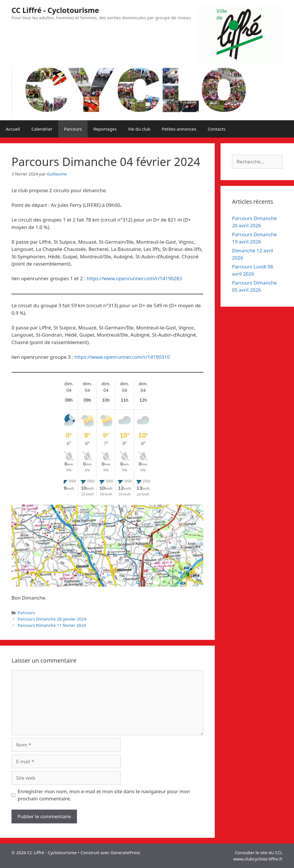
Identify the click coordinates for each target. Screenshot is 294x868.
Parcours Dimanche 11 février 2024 (52, 625)
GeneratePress (125, 852)
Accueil (13, 129)
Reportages (105, 129)
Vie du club (139, 129)
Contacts (216, 129)
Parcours (73, 129)
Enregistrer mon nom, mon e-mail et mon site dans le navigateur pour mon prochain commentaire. (104, 795)
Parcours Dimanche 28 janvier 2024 (52, 619)
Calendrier (42, 129)
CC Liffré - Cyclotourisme (55, 10)
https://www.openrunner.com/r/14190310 (122, 357)
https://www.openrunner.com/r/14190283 (134, 278)
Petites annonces (179, 129)
